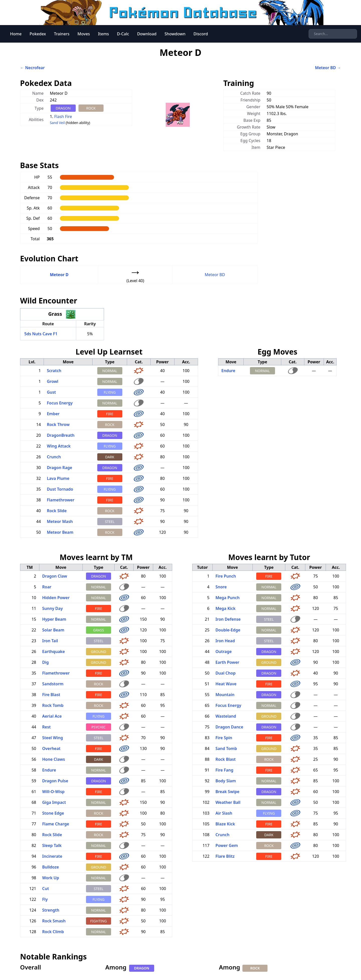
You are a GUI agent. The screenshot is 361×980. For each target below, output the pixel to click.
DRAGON (63, 108)
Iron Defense (228, 619)
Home (16, 34)
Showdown (175, 34)
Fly (45, 899)
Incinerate (52, 856)
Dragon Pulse (55, 781)
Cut (46, 889)
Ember (53, 414)
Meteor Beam (60, 532)
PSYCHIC (99, 727)
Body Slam (225, 781)
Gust (51, 392)
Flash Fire (63, 117)
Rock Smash (54, 921)
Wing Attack (59, 446)
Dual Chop (225, 673)
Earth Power (227, 662)
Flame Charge (56, 824)
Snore (221, 587)
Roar (47, 587)
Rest (46, 727)
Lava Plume (58, 478)
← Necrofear (32, 68)
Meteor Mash (60, 521)
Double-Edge (228, 630)
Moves (84, 34)
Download (147, 34)
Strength (51, 910)
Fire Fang (224, 770)
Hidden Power (56, 598)
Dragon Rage (60, 468)
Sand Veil (57, 123)
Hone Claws (54, 759)
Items (104, 34)
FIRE (110, 414)
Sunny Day (52, 608)
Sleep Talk (52, 845)
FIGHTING (99, 921)
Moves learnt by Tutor (269, 557)
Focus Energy (60, 403)
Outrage (223, 651)
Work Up (51, 878)
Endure (228, 371)
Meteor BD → (328, 68)
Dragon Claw (55, 576)
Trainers (62, 34)
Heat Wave (226, 684)
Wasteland (226, 716)
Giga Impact (54, 802)
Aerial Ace (52, 716)
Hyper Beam (54, 619)
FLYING (110, 392)
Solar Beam (53, 630)
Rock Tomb (53, 705)
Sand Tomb (226, 748)
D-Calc (123, 34)
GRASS (98, 630)
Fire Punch (226, 576)
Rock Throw (58, 424)
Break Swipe (227, 792)
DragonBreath (61, 435)
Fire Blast (51, 695)
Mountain (225, 695)
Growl (53, 381)
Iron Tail (50, 641)
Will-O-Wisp (53, 792)
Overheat (51, 748)
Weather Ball (228, 802)
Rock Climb (53, 932)
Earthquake (53, 651)
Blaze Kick (225, 824)
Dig (45, 662)
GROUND (99, 652)
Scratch (54, 371)
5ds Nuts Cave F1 (41, 334)
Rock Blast (225, 759)
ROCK (91, 108)
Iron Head (225, 641)
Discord (201, 34)
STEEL (110, 522)
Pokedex (38, 34)
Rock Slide (57, 511)
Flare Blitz (225, 856)
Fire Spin (224, 738)
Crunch (54, 457)
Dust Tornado (60, 489)
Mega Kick (225, 608)
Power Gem (227, 845)
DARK (110, 457)
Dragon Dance (229, 727)
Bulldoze (51, 867)
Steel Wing (53, 738)
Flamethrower (61, 500)
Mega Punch (227, 598)
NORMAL (110, 371)
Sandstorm (53, 684)
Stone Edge (53, 813)
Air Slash (224, 813)
